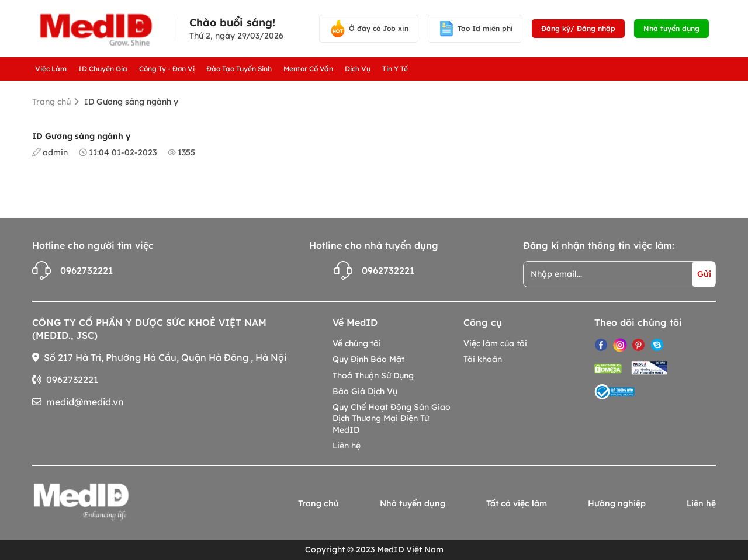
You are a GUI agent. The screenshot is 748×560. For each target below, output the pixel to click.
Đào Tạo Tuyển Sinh (239, 69)
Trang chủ (51, 102)
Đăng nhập (596, 28)
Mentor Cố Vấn (308, 69)
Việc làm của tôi (495, 343)
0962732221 (72, 270)
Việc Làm (51, 69)
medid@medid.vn (85, 402)
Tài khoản (483, 359)
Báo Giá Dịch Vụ (365, 391)
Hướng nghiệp (617, 503)
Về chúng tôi (357, 343)
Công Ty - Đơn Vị (167, 69)
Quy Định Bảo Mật (368, 359)
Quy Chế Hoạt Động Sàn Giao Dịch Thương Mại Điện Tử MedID (392, 418)
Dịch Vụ (358, 69)
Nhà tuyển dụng (671, 28)
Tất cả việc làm (517, 503)
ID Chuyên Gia (103, 69)
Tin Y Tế (395, 69)
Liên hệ (347, 446)
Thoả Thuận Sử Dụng (373, 375)
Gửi (704, 274)
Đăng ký (556, 28)
